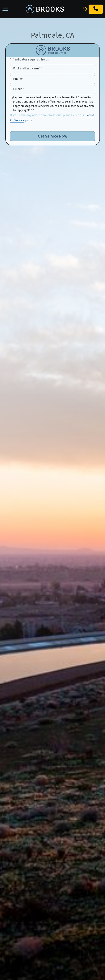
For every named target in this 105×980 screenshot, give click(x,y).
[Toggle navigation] (5, 9)
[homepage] (45, 9)
